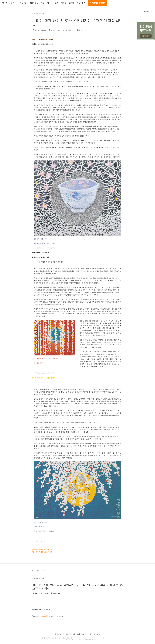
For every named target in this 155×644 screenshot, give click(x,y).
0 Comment (56, 30)
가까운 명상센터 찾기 (98, 3)
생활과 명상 (34, 3)
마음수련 (23, 3)
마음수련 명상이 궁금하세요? (42, 550)
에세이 (50, 3)
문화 (57, 3)
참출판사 (69, 634)
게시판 (64, 3)
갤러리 (71, 3)
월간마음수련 (8, 3)
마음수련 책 (81, 3)
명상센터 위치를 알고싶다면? (42, 552)
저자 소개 (77, 634)
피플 (43, 3)
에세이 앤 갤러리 (39, 14)
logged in (45, 616)
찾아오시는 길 (86, 634)
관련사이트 (96, 634)
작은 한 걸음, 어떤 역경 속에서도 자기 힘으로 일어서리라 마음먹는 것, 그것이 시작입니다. (77, 587)
